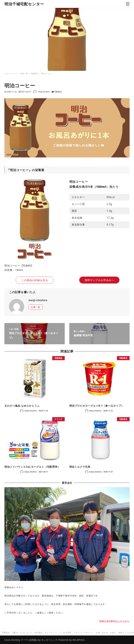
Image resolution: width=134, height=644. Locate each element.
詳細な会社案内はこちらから (114, 621)
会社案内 (38, 633)
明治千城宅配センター (24, 4)
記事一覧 (36, 307)
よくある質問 (65, 633)
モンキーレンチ (50, 640)
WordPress (79, 640)
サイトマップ (51, 633)
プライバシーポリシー (83, 633)
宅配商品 (58, 92)
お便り (113, 633)
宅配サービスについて (22, 633)
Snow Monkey (12, 640)
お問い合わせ (102, 633)
